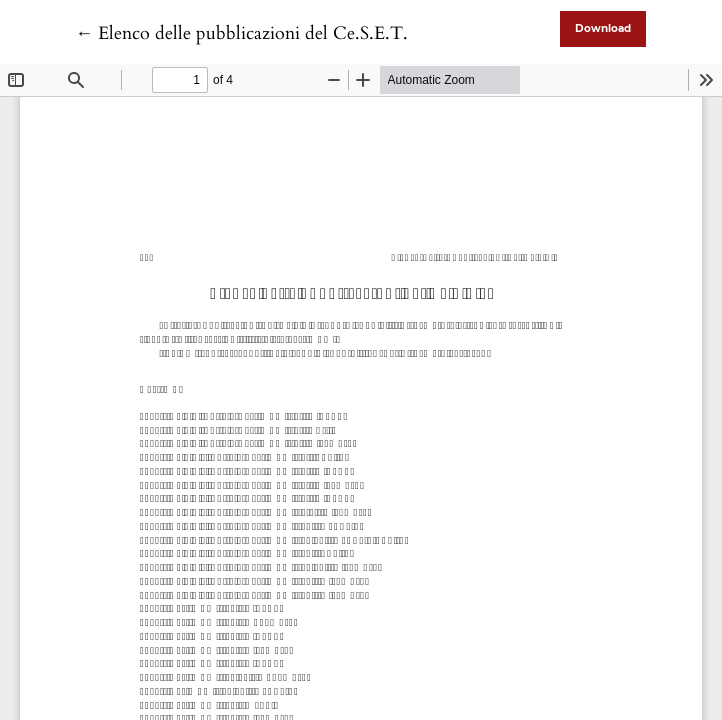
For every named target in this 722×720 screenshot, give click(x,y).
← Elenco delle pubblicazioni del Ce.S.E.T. (241, 33)
